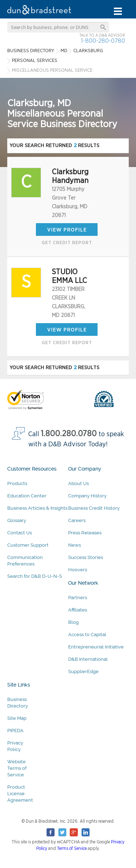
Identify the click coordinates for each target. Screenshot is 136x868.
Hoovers (78, 570)
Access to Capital (87, 635)
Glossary (17, 520)
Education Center (27, 496)
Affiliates (78, 610)
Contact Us (20, 533)
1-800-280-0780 (103, 41)
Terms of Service (72, 848)
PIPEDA (15, 731)
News (75, 545)
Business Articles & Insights (37, 508)
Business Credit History (94, 508)
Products (17, 483)
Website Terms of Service (17, 768)
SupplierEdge (83, 671)
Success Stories (86, 557)
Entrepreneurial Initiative (96, 647)
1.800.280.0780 (69, 434)
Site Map (17, 718)
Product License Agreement (20, 794)
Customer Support (28, 545)
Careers (77, 520)
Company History (87, 496)
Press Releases (85, 533)
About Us (79, 483)
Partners (78, 598)
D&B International (88, 659)
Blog (73, 622)
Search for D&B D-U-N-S (35, 576)
